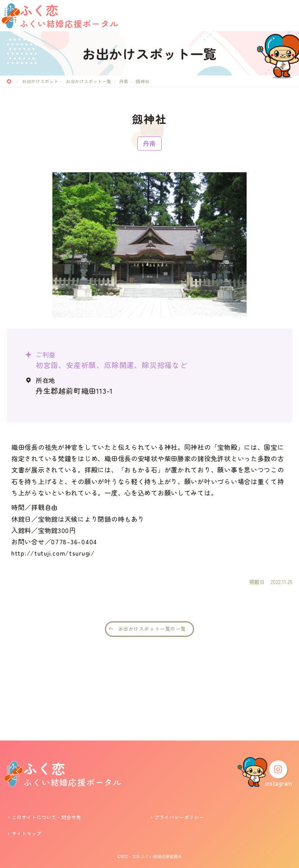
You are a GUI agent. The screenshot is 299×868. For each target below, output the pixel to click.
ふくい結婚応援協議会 (161, 856)
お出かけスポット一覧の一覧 (152, 707)
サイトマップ (27, 833)
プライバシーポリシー (179, 817)
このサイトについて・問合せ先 (47, 817)
